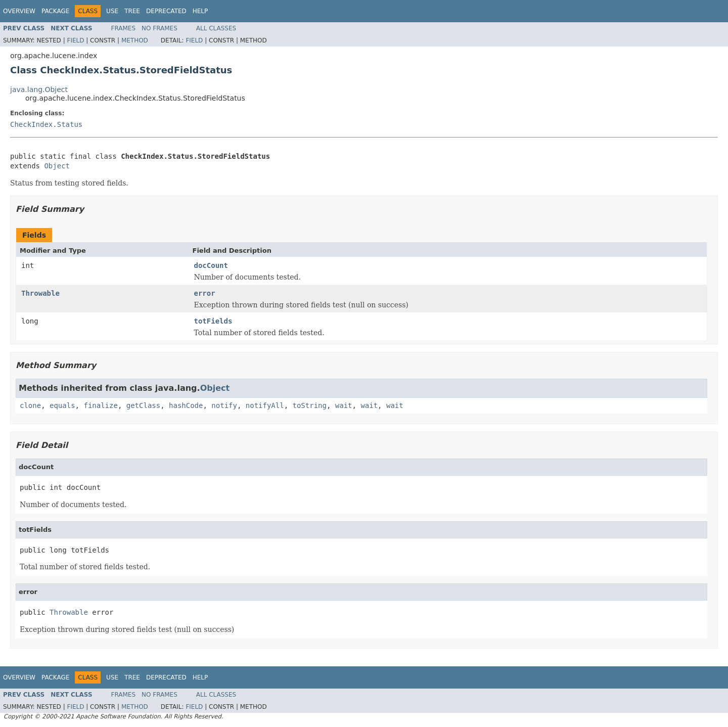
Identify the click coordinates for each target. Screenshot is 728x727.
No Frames (160, 28)
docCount (211, 265)
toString (310, 405)
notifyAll (265, 405)
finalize (100, 405)
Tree (132, 11)
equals (62, 405)
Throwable (40, 293)
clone (30, 405)
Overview (19, 11)
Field (75, 40)
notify (224, 405)
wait (344, 405)
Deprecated (166, 11)
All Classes (216, 28)
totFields (213, 321)
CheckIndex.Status (46, 124)
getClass (143, 405)
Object (57, 166)
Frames (124, 28)
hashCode (186, 405)
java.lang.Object (39, 89)
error (205, 293)
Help (200, 11)
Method (135, 40)
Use (112, 11)
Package (55, 11)
